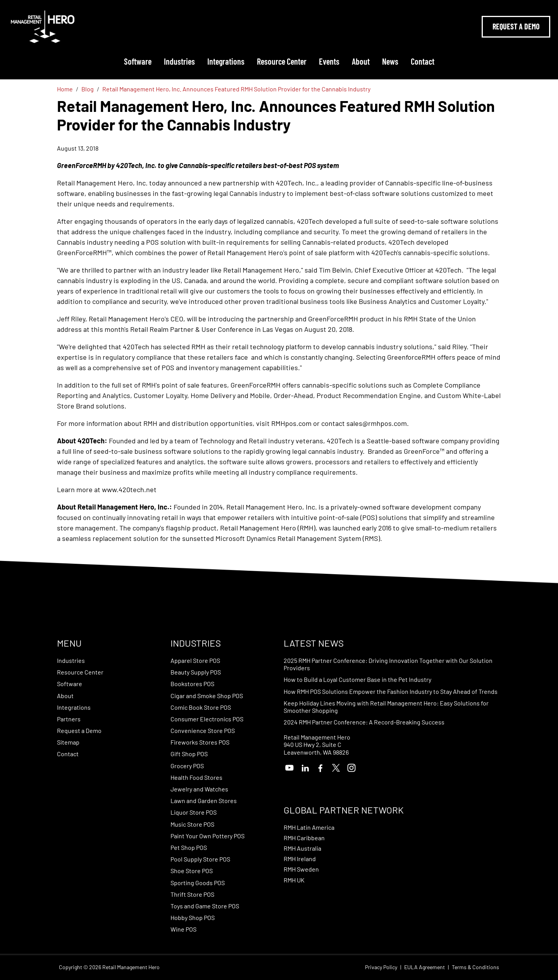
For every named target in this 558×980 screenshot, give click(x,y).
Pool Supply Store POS (200, 859)
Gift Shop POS (189, 754)
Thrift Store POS (192, 894)
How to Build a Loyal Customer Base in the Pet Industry (357, 679)
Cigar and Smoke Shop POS (207, 696)
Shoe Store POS (192, 871)
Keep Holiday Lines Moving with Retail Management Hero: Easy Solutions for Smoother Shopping (386, 707)
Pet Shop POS (189, 847)
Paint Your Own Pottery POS (208, 836)
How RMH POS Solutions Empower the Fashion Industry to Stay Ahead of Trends (391, 691)
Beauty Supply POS (196, 672)
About (361, 61)
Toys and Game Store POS (205, 906)
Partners (69, 719)
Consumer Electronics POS (207, 719)
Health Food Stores (196, 777)
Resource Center (282, 61)
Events (329, 61)
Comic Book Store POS (201, 707)
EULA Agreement (425, 967)
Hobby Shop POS (193, 917)
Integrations (226, 61)
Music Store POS (192, 824)
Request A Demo (516, 26)
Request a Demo (79, 730)
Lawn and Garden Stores (204, 801)
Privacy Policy (381, 967)
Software (138, 61)
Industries (179, 61)
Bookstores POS (192, 684)
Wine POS (183, 929)
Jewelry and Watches (199, 789)
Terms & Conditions (475, 967)
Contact (423, 61)
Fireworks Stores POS (200, 742)
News (390, 61)
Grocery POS (187, 766)
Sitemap (68, 742)
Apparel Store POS (195, 660)
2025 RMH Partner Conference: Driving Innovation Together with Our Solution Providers (388, 664)
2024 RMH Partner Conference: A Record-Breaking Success (364, 722)
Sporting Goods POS (198, 883)
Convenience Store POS (203, 730)
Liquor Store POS (194, 812)
